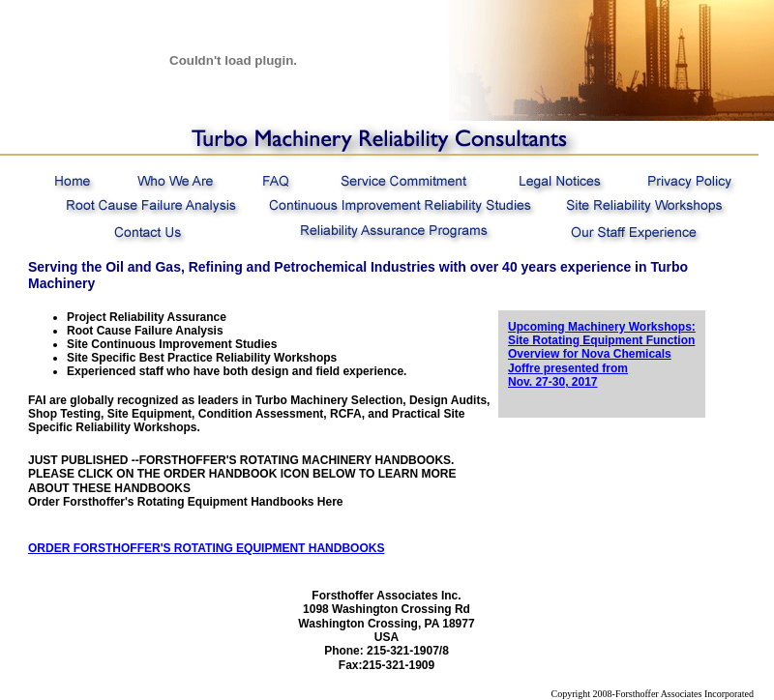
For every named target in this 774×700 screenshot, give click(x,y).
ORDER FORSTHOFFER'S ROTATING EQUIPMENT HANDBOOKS (206, 548)
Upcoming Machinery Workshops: (602, 327)
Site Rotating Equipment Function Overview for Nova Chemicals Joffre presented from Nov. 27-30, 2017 (601, 361)
